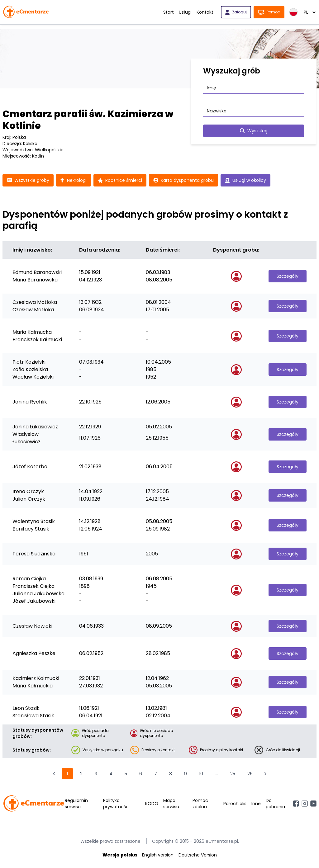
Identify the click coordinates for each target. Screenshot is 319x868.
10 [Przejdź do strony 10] (201, 774)
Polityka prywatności (116, 804)
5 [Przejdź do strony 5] (126, 774)
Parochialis (235, 804)
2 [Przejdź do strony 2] (81, 774)
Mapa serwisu (171, 804)
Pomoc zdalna (200, 804)
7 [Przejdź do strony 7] (156, 774)
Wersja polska (120, 855)
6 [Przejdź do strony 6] (141, 774)
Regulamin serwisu (76, 804)
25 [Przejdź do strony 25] (233, 774)
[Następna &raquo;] (265, 774)
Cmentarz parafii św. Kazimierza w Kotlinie (88, 120)
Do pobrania (275, 804)
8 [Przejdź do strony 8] (171, 774)
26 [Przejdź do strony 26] (250, 774)
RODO (152, 804)
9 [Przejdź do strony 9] (186, 774)
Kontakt (205, 12)
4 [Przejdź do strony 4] (111, 774)
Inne (256, 804)
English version (158, 855)
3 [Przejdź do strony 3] (96, 774)
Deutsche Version (198, 855)
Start (169, 12)
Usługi (185, 12)
